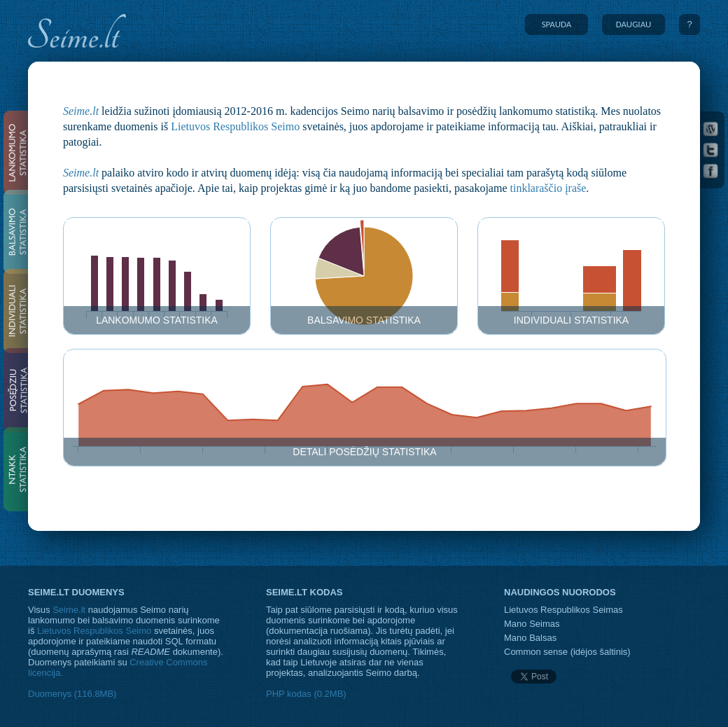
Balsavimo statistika (364, 320)
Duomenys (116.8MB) (72, 694)
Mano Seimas (532, 624)
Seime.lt (81, 111)
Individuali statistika (571, 320)
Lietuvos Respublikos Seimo (235, 126)
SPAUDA (557, 24)
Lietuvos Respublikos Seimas (563, 610)
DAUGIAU (634, 24)
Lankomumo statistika (157, 320)
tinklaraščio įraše (548, 188)
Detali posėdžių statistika (364, 452)
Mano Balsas (530, 638)
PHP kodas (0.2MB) (306, 694)
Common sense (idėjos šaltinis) (567, 652)
